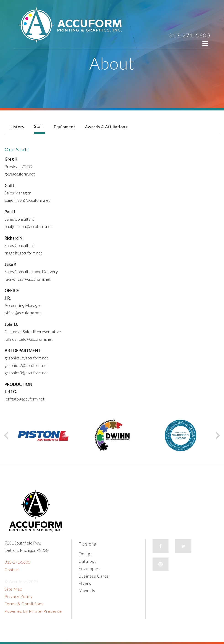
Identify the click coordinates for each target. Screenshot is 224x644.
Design (86, 554)
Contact (12, 570)
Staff (39, 126)
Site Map (13, 589)
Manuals (87, 591)
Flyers (85, 583)
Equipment (65, 127)
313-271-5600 (190, 35)
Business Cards (94, 576)
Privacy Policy (19, 596)
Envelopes (89, 568)
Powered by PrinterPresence (33, 611)
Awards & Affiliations (106, 127)
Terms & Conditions (24, 604)
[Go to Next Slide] (217, 435)
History (17, 127)
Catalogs (88, 561)
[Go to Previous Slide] (7, 435)
